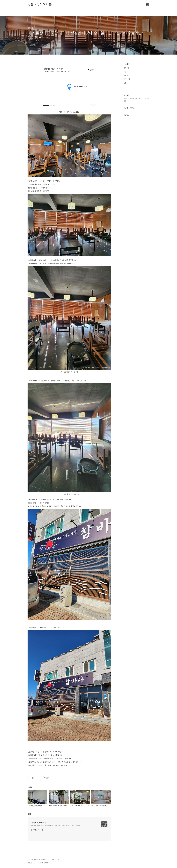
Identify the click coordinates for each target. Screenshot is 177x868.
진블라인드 (127, 64)
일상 (125, 83)
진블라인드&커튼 (40, 4)
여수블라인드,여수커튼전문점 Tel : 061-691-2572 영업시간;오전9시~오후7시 (57, 825)
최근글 (126, 108)
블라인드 (126, 68)
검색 (142, 5)
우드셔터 (126, 75)
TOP (148, 860)
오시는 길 (127, 79)
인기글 (132, 108)
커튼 (125, 72)
